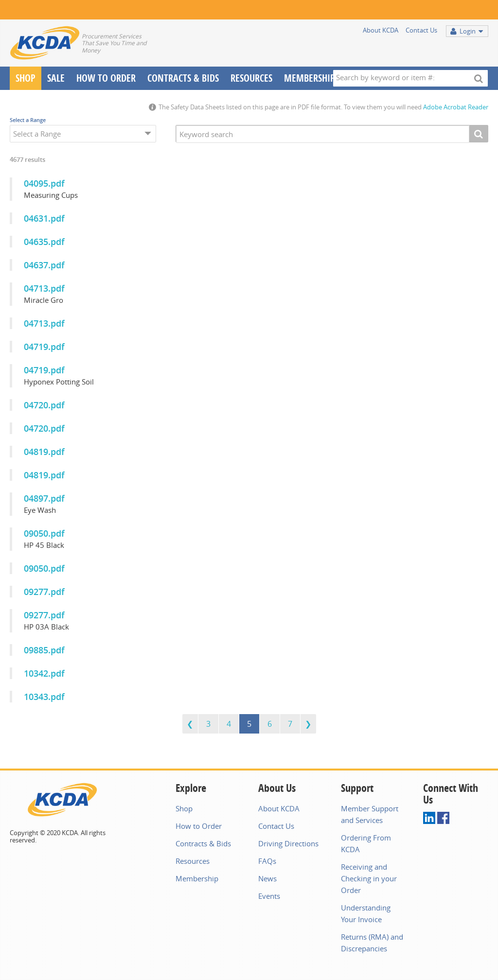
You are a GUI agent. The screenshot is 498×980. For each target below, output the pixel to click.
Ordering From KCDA (366, 843)
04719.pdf (44, 347)
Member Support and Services (370, 814)
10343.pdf (44, 697)
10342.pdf (44, 673)
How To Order (106, 78)
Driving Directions (288, 843)
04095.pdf (44, 183)
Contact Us (421, 30)
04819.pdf (44, 452)
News (267, 878)
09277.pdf (44, 592)
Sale (56, 78)
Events (269, 896)
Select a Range (28, 120)
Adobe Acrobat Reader (456, 107)
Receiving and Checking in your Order (369, 878)
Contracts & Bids (183, 78)
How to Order (199, 826)
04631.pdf (44, 218)
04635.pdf (44, 242)
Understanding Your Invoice (366, 913)
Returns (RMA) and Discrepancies (372, 943)
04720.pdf (44, 405)
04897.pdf (44, 498)
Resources (251, 78)
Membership (310, 78)
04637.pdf (44, 265)
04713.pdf (44, 288)
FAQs (267, 861)
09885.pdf (44, 650)
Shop (26, 78)
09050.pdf (44, 533)
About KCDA (381, 30)
